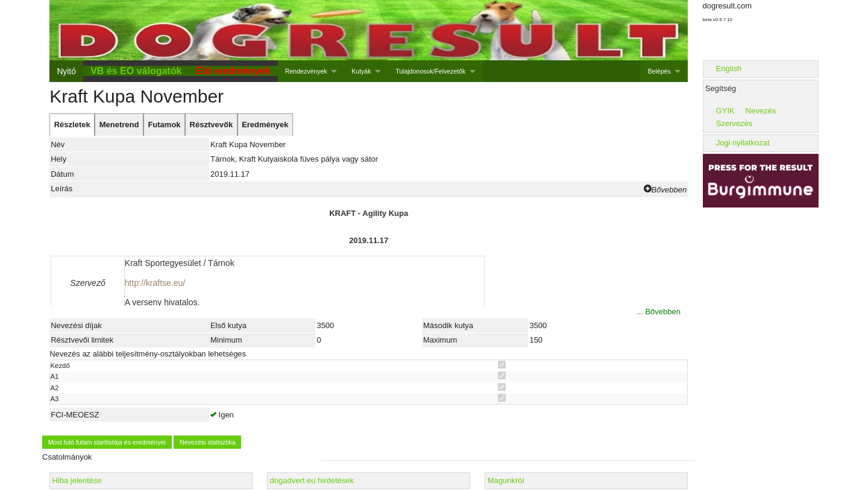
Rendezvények (306, 71)
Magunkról (506, 480)
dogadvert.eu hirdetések (312, 480)
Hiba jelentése (77, 480)
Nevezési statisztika (208, 442)
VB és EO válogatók (136, 71)
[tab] (72, 125)
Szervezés (734, 123)
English (729, 68)
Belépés (659, 71)
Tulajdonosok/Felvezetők (430, 71)
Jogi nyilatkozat (743, 143)
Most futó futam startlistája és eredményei (107, 442)
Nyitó (66, 71)
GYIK (725, 111)
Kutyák (361, 71)
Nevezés (761, 111)
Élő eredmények (234, 71)
